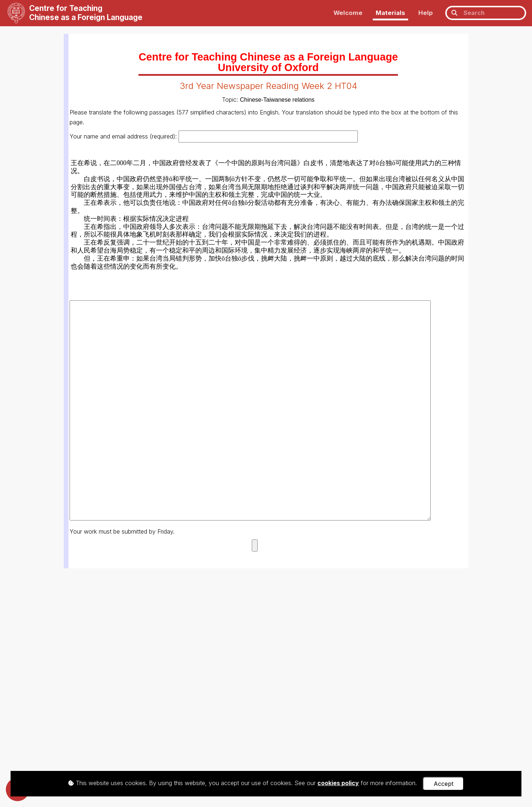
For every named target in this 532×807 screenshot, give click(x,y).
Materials (390, 13)
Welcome (348, 13)
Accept (443, 784)
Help (426, 13)
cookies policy (338, 783)
